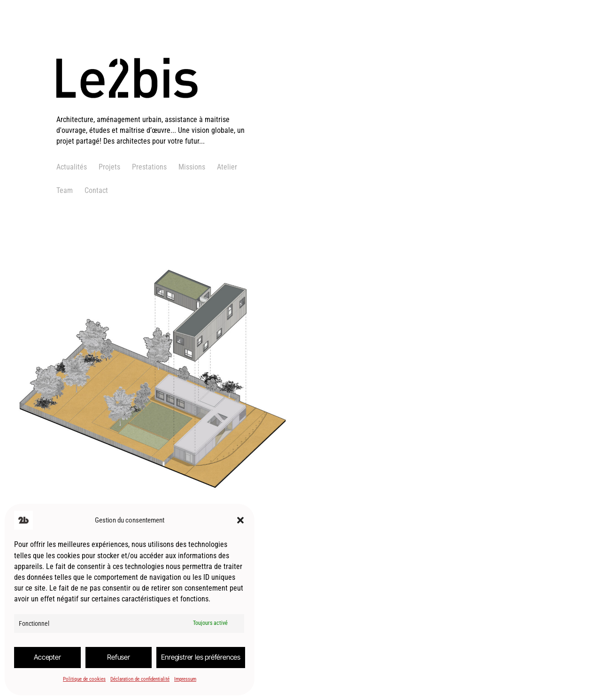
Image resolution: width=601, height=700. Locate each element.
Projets (109, 167)
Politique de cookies (84, 679)
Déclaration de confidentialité (140, 679)
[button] (240, 520)
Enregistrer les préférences (201, 657)
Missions (192, 167)
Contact (96, 190)
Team (65, 190)
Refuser (119, 657)
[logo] (157, 108)
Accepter (47, 657)
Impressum (185, 679)
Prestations (149, 167)
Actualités (72, 167)
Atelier (227, 167)
